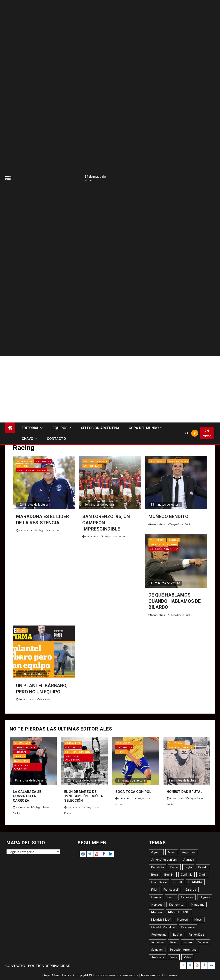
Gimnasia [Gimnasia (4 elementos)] (187, 897)
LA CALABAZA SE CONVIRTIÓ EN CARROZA (27, 796)
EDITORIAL (30, 428)
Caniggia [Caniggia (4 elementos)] (186, 874)
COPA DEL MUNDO (144, 428)
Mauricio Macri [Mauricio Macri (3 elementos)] (161, 919)
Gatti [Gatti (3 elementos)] (171, 897)
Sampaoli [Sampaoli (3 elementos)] (157, 949)
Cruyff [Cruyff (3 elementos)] (178, 882)
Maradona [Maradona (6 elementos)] (198, 904)
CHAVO (27, 439)
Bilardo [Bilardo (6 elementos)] (203, 867)
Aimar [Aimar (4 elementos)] (172, 852)
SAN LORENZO (92, 466)
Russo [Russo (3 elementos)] (188, 942)
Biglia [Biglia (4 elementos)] (188, 867)
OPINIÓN (23, 466)
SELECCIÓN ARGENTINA (100, 428)
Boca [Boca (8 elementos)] (155, 874)
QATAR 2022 (21, 761)
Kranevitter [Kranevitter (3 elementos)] (177, 904)
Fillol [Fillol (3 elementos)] (154, 889)
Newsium (148, 975)
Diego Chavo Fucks (48, 530)
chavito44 (45, 699)
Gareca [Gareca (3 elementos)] (156, 897)
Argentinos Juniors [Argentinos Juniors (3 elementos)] (164, 859)
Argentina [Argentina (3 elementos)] (189, 852)
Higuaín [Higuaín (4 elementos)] (205, 897)
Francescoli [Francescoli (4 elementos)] (171, 889)
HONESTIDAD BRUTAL (185, 792)
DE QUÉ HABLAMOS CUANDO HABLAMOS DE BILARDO (175, 601)
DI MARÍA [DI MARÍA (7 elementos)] (195, 882)
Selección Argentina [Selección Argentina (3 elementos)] (183, 949)
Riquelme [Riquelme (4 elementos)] (157, 942)
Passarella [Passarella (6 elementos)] (188, 927)
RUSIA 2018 (170, 544)
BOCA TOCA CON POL (133, 792)
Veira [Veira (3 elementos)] (174, 957)
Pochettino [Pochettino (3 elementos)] (159, 934)
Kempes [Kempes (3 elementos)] (157, 904)
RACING (22, 631)
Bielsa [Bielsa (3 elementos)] (174, 867)
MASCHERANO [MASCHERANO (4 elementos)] (179, 912)
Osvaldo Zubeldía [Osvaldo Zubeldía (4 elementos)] (163, 927)
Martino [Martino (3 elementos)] (157, 912)
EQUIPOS (60, 428)
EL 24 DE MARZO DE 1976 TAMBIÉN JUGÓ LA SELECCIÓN (84, 796)
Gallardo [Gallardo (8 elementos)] (191, 889)
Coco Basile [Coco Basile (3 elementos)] (159, 882)
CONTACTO (56, 439)
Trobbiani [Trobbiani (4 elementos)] (158, 957)
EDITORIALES (43, 461)
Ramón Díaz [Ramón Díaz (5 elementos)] (196, 934)
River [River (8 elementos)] (174, 942)
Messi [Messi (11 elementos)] (198, 919)
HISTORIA (89, 461)
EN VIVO (207, 433)
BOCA (138, 743)
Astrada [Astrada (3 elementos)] (189, 859)
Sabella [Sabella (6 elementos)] (203, 942)
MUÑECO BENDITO (168, 516)
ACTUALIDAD (25, 461)
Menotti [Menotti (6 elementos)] (183, 919)
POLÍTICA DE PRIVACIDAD (49, 966)
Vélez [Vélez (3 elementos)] (187, 957)
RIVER (185, 461)
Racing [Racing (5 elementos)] (177, 934)
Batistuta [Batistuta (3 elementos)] (158, 867)
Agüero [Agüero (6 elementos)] (156, 852)
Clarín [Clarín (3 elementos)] (203, 874)
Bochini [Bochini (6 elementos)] (169, 874)
